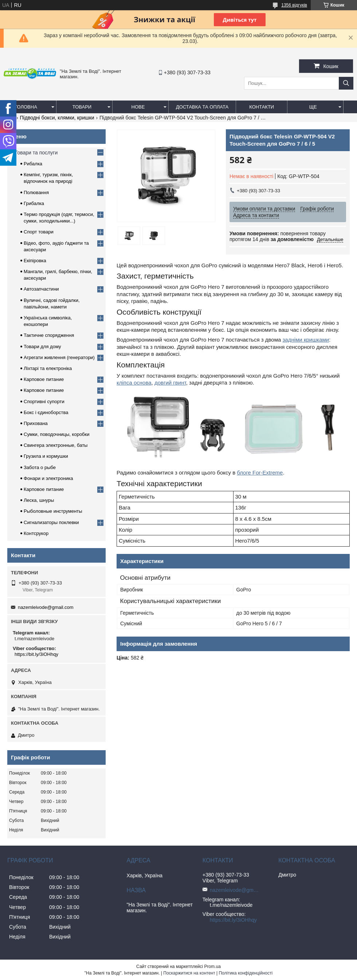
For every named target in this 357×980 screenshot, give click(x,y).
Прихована (36, 423)
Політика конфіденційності (246, 973)
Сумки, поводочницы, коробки (57, 434)
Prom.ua (213, 967)
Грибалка (34, 203)
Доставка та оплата (202, 107)
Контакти (262, 107)
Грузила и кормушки (46, 456)
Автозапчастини (41, 289)
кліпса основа (134, 383)
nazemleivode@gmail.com (46, 607)
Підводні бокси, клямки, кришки (57, 118)
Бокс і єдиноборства (46, 412)
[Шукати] (346, 83)
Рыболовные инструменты (53, 511)
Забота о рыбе (40, 467)
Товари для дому (42, 347)
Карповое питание (44, 379)
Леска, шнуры (39, 500)
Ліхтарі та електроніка (48, 368)
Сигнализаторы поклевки (51, 522)
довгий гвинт (170, 383)
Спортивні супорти (44, 402)
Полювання (36, 192)
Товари (82, 107)
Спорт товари (39, 232)
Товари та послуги (36, 153)
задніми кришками (306, 340)
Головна (26, 107)
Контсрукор (36, 533)
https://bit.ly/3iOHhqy (36, 654)
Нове (138, 107)
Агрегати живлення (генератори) (59, 357)
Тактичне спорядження (49, 335)
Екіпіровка (35, 261)
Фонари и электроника (48, 478)
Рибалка (33, 164)
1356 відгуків (294, 5)
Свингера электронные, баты (56, 445)
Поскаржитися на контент (189, 973)
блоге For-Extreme (260, 473)
